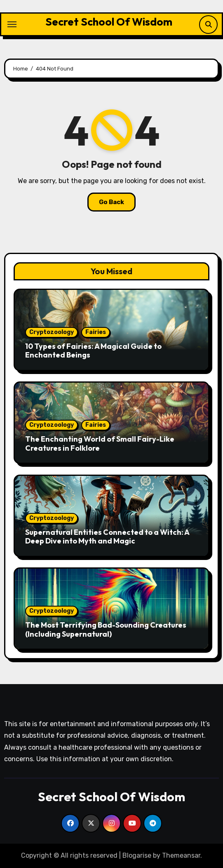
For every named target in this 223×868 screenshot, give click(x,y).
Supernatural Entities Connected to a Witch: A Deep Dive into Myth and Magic (107, 537)
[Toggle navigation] (12, 24)
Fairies (96, 332)
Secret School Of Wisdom (109, 22)
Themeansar (181, 855)
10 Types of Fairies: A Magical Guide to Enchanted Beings (93, 351)
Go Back (111, 202)
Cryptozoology (52, 332)
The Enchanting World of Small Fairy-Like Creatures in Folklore (100, 443)
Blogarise (137, 855)
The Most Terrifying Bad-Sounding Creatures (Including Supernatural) (106, 629)
